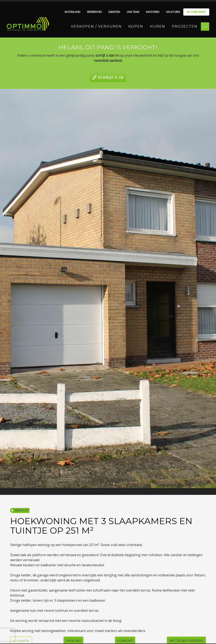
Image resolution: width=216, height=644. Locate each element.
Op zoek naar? (196, 12)
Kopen (136, 26)
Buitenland (73, 12)
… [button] (204, 27)
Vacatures (173, 12)
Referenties (94, 12)
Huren (158, 26)
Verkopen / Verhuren (96, 26)
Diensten (114, 12)
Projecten (185, 26)
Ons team (133, 12)
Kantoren (153, 12)
